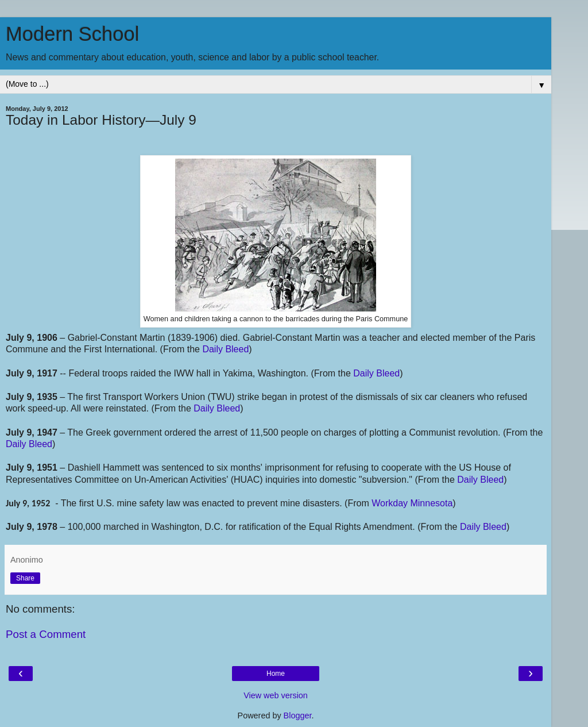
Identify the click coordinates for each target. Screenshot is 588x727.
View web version (276, 695)
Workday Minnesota (412, 503)
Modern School (72, 34)
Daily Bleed (225, 349)
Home (276, 674)
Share (25, 578)
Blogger (298, 716)
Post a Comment (46, 634)
